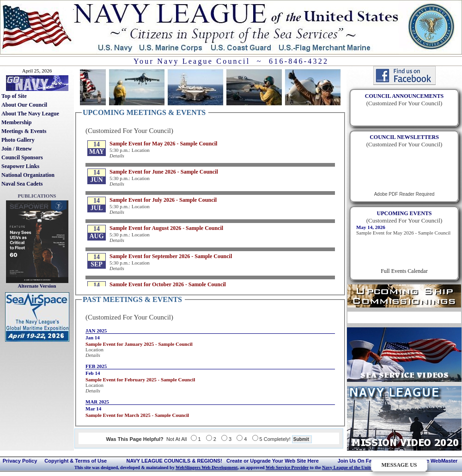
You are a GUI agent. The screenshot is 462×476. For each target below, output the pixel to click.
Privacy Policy (20, 461)
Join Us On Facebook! (365, 461)
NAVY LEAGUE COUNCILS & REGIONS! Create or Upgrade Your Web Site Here (222, 461)
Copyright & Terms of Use (76, 461)
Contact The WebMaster (429, 461)
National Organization (28, 175)
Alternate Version (37, 286)
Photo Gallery (18, 140)
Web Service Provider (287, 467)
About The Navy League (30, 114)
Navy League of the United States (355, 467)
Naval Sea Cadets (22, 184)
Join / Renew (17, 149)
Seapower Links (20, 166)
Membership (16, 122)
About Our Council (24, 105)
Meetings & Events (24, 131)
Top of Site (14, 96)
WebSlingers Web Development (207, 467)
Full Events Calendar (404, 271)
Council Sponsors (22, 157)
